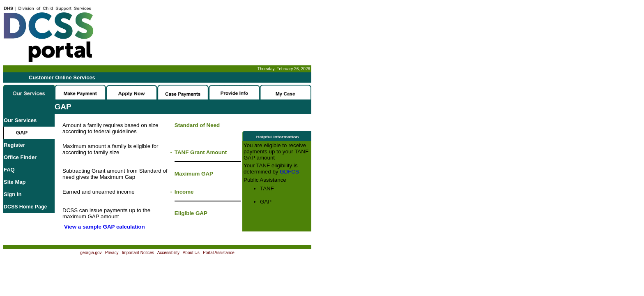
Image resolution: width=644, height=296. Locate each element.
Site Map (15, 182)
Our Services (20, 120)
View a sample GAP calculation (105, 227)
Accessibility (168, 253)
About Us (191, 253)
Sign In (13, 194)
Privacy (112, 253)
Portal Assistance (219, 253)
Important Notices (138, 253)
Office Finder (20, 157)
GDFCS (289, 172)
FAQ (9, 170)
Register (14, 145)
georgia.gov (91, 253)
